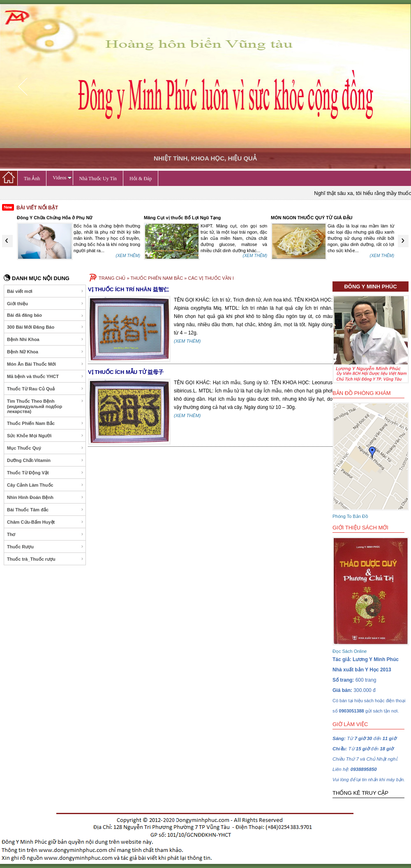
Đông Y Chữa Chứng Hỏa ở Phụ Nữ (54, 218)
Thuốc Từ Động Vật (45, 473)
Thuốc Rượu (45, 547)
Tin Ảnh (32, 179)
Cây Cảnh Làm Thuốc (45, 485)
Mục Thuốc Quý (45, 448)
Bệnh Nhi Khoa (45, 339)
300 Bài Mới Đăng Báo (45, 327)
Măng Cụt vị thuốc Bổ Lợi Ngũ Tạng (182, 218)
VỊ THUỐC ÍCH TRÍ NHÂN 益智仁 (128, 289)
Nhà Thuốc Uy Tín (98, 179)
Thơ (45, 534)
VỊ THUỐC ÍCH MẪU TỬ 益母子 (126, 372)
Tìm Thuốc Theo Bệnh (45, 406)
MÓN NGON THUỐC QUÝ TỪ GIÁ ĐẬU (312, 218)
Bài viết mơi (45, 291)
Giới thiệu (45, 304)
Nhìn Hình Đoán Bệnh (45, 497)
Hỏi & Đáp (141, 179)
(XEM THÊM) (128, 256)
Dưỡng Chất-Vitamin (45, 460)
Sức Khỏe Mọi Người (45, 436)
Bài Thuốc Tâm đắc (45, 510)
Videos (62, 178)
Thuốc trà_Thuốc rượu (45, 559)
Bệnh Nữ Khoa (45, 352)
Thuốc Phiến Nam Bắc (45, 423)
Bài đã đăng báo (45, 315)
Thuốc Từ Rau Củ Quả (45, 389)
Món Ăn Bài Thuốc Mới (45, 364)
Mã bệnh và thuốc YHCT (45, 376)
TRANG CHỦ (112, 278)
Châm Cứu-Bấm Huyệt (45, 522)
